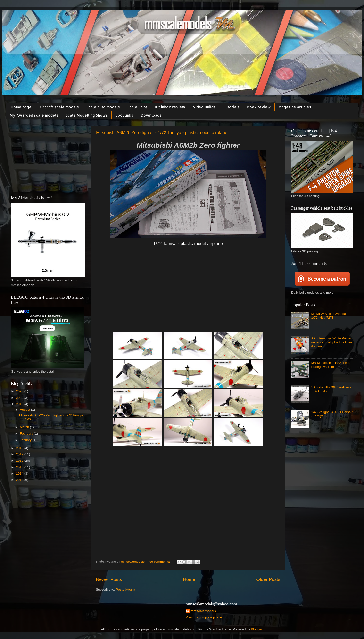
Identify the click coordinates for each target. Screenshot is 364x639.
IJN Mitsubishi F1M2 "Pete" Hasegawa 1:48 (331, 365)
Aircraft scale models (59, 107)
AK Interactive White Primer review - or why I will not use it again (332, 342)
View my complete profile (204, 617)
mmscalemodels (203, 611)
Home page (21, 107)
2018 (20, 448)
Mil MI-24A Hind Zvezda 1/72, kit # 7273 (328, 316)
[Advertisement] (188, 293)
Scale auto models (103, 107)
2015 (20, 467)
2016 (20, 461)
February (27, 433)
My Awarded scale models (34, 115)
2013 (20, 480)
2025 (20, 391)
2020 (20, 398)
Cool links (124, 115)
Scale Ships (137, 107)
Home (189, 579)
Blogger (256, 629)
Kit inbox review (170, 107)
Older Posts (268, 579)
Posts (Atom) (125, 590)
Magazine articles (295, 107)
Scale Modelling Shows (87, 115)
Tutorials (231, 107)
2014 (20, 473)
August (25, 410)
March (25, 427)
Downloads (151, 115)
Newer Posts (109, 579)
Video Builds (204, 107)
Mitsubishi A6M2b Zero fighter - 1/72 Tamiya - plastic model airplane (162, 133)
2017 (20, 454)
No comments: (160, 562)
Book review (259, 107)
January (26, 440)
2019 (20, 404)
